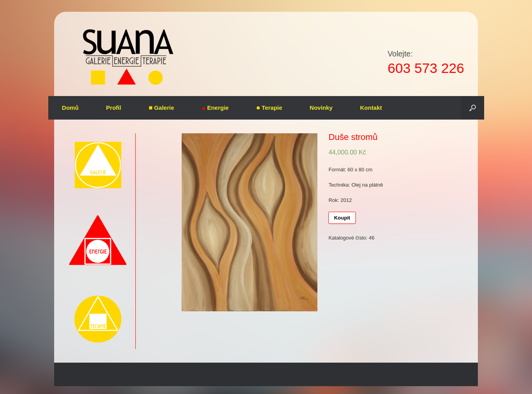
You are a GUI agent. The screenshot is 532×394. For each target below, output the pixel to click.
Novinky (321, 108)
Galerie (161, 108)
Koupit (342, 218)
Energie (215, 108)
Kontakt (371, 108)
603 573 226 (426, 68)
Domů (70, 108)
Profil (113, 108)
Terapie (269, 108)
